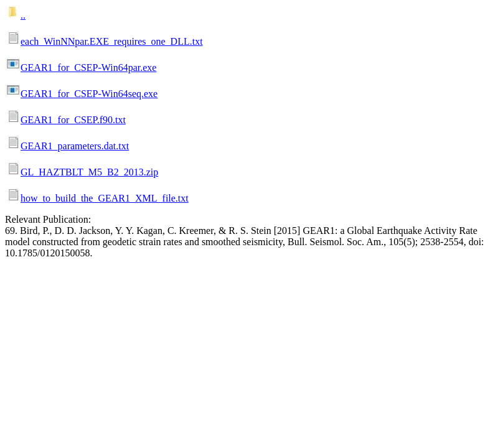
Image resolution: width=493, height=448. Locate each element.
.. (23, 15)
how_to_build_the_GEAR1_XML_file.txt (105, 198)
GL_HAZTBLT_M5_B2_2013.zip (89, 172)
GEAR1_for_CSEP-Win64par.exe (88, 68)
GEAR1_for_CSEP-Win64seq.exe (89, 94)
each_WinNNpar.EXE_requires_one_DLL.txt (112, 41)
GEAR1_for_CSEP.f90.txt (73, 120)
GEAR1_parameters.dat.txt (75, 146)
